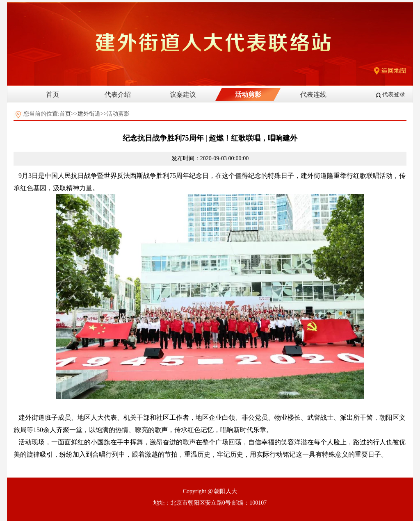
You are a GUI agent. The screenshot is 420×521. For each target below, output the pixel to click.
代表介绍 (118, 94)
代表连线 (313, 94)
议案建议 (183, 94)
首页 (52, 94)
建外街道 (89, 114)
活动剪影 (248, 94)
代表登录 (394, 94)
